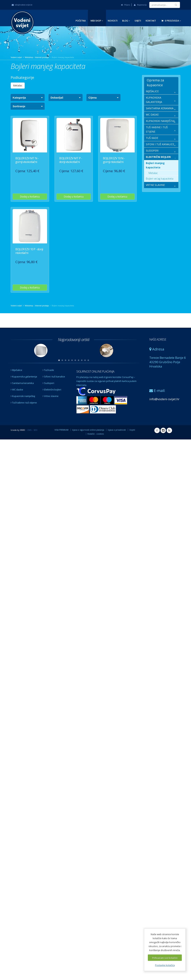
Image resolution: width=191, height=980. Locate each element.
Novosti (113, 21)
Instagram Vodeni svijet (163, 430)
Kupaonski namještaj (23, 396)
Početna (81, 21)
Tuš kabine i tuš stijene (24, 403)
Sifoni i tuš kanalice (54, 377)
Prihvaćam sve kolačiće (165, 958)
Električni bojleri (52, 390)
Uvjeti (138, 21)
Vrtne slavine (51, 396)
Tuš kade (48, 370)
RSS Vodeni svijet (169, 430)
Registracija (140, 5)
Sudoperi (48, 383)
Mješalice (16, 370)
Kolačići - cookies (96, 434)
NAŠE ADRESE (158, 339)
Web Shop (97, 21)
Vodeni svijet (16, 57)
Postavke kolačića (165, 965)
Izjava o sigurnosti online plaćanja (88, 430)
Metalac (18, 85)
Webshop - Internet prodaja (37, 57)
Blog (126, 21)
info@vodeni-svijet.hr (22, 5)
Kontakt (151, 21)
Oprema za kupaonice (155, 83)
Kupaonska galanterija (24, 377)
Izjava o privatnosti (117, 430)
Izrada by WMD (18, 430)
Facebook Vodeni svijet (157, 430)
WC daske (17, 390)
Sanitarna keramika (22, 383)
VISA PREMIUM (61, 430)
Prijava (126, 5)
